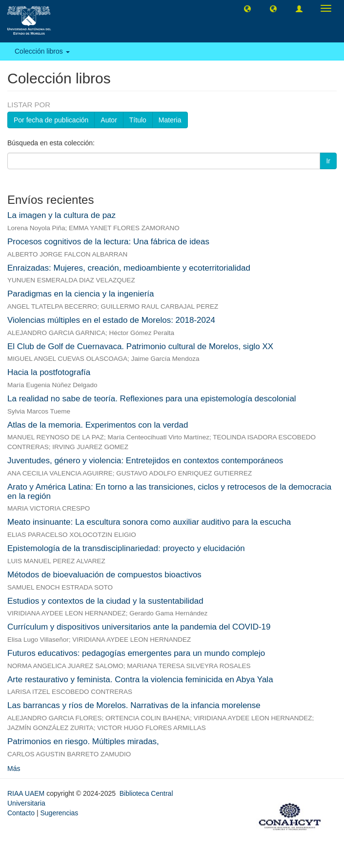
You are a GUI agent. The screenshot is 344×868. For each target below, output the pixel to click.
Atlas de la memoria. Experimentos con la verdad (98, 425)
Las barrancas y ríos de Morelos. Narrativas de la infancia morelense (134, 705)
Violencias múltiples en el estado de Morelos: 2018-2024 (111, 320)
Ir (328, 161)
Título (138, 120)
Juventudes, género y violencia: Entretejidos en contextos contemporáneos (145, 461)
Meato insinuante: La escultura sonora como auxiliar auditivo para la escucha (149, 522)
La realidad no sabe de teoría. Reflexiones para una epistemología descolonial (152, 399)
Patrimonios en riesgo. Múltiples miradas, (83, 741)
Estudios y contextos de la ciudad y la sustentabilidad (105, 601)
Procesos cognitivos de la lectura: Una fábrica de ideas (108, 242)
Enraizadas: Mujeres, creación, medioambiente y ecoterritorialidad (129, 268)
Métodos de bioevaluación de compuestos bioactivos (104, 575)
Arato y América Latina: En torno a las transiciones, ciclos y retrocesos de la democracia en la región (169, 492)
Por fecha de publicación (51, 120)
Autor (109, 120)
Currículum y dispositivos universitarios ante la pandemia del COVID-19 (139, 627)
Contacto (21, 813)
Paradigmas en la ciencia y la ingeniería (81, 294)
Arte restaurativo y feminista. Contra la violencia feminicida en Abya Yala (140, 680)
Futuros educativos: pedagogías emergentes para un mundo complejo (136, 653)
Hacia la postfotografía (49, 372)
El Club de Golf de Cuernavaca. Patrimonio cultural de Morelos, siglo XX (140, 346)
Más (14, 769)
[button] (247, 8)
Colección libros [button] (42, 51)
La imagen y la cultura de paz (61, 215)
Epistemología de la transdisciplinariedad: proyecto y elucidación (126, 548)
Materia (170, 120)
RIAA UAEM (27, 793)
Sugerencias (59, 813)
